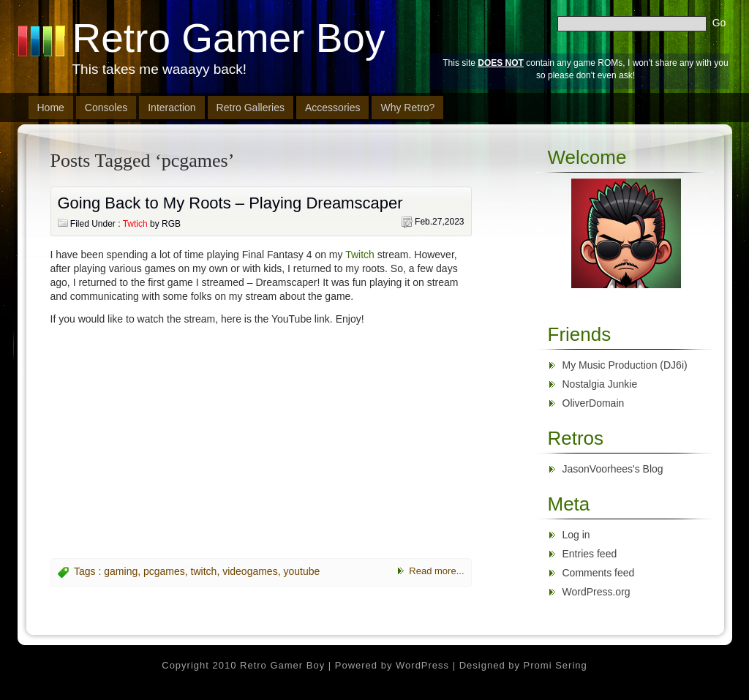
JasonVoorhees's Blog (613, 469)
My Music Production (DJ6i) (625, 365)
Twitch (360, 255)
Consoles (106, 108)
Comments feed (599, 573)
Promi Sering (556, 665)
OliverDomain (594, 403)
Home (51, 108)
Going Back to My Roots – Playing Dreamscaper (230, 203)
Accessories (332, 108)
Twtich (135, 224)
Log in (576, 535)
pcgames (164, 571)
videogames (250, 571)
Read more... (436, 571)
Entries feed (590, 554)
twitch (204, 571)
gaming (121, 571)
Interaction (172, 108)
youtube (301, 571)
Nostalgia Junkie (600, 384)
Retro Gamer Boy (229, 38)
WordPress (422, 665)
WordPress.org (596, 592)
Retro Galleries (251, 108)
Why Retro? (407, 108)
